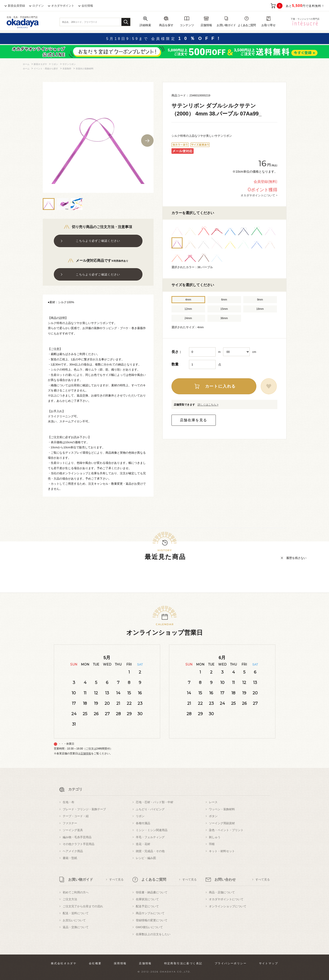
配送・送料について (76, 913)
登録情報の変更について (152, 920)
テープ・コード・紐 (76, 816)
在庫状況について (147, 899)
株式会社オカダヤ (64, 963)
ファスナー (70, 823)
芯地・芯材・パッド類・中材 (155, 802)
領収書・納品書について (152, 892)
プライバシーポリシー (231, 963)
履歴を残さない (296, 558)
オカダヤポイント (63, 6)
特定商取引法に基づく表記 (183, 963)
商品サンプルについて (150, 913)
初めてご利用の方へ (76, 892)
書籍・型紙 (70, 858)
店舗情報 (86, 754)
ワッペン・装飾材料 (222, 809)
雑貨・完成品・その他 (150, 851)
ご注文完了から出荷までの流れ (83, 906)
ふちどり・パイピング (150, 809)
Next (147, 141)
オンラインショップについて (228, 906)
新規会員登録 (16, 6)
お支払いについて (74, 920)
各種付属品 (143, 823)
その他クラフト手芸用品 (79, 844)
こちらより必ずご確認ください (98, 241)
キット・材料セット (222, 851)
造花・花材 (143, 844)
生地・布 (68, 802)
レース (213, 802)
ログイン (38, 6)
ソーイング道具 (73, 830)
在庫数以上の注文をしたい (153, 934)
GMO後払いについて (149, 927)
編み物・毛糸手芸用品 (77, 837)
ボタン (213, 816)
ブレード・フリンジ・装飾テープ (84, 809)
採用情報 (120, 963)
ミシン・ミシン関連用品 (152, 830)
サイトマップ (269, 963)
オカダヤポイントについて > (259, 195)
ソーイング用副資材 (222, 823)
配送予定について (147, 906)
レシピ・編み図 (146, 858)
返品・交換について (76, 927)
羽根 (212, 844)
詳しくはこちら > (208, 405)
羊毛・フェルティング (150, 837)
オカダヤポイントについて (226, 899)
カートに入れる (221, 386)
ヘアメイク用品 (73, 851)
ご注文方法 (70, 899)
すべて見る (116, 879)
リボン (140, 816)
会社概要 (95, 963)
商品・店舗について (222, 892)
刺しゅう (215, 837)
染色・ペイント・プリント (226, 830)
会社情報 (87, 6)
